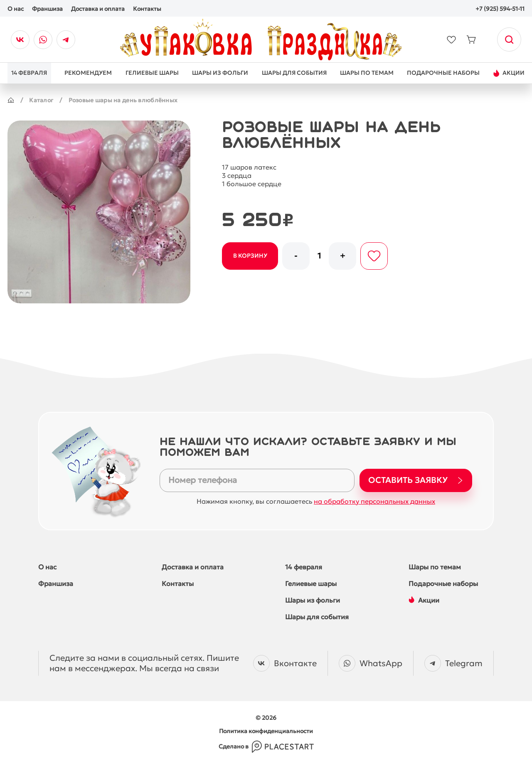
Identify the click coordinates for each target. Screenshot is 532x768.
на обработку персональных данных (374, 501)
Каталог (41, 100)
